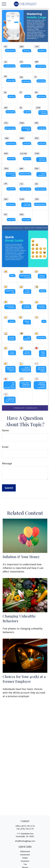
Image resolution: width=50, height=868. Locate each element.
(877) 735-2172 (28, 826)
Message (7, 463)
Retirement (25, 851)
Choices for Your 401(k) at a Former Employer (24, 679)
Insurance (25, 861)
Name (5, 430)
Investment (25, 855)
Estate (25, 858)
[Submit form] (9, 488)
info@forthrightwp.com (25, 841)
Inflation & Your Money (21, 557)
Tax (25, 864)
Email (5, 447)
